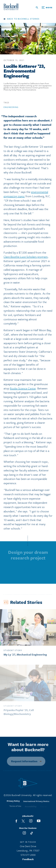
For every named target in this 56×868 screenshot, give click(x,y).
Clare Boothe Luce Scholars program (26, 258)
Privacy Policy (13, 803)
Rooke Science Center (23, 389)
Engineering (11, 108)
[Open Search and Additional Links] (44, 8)
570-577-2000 (28, 856)
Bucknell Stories (29, 19)
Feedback (28, 860)
